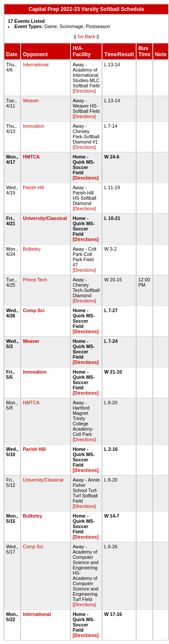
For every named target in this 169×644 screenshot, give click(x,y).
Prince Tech (35, 280)
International (36, 65)
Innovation (33, 126)
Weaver (31, 101)
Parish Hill (33, 187)
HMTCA (31, 157)
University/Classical (45, 218)
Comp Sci (33, 310)
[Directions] (84, 91)
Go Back (86, 36)
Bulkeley (32, 249)
